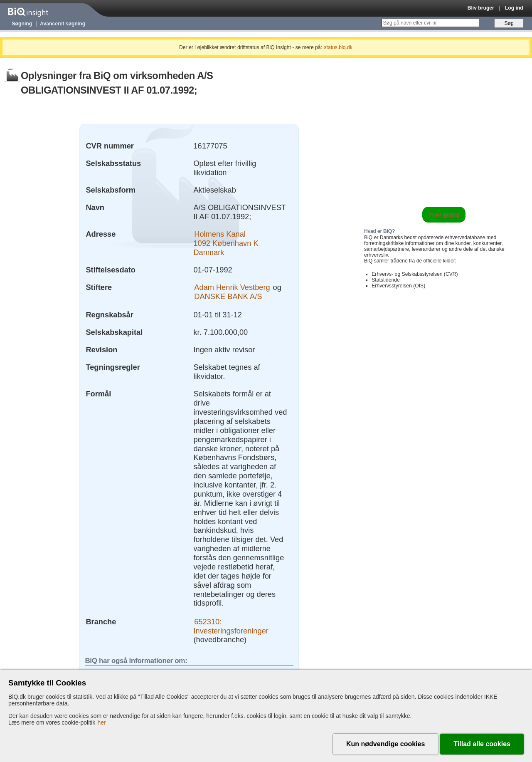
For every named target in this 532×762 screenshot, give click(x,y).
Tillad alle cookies (482, 744)
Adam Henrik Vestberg (232, 287)
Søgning (22, 24)
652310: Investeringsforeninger (231, 626)
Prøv (444, 215)
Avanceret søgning (63, 24)
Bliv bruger (481, 8)
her (102, 722)
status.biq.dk (338, 47)
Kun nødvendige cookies (385, 744)
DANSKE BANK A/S (228, 296)
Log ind (514, 8)
